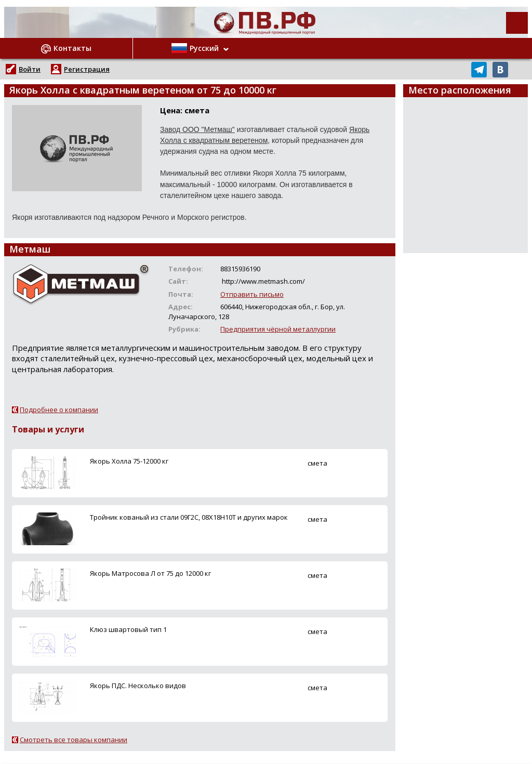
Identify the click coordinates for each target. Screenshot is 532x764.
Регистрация (87, 69)
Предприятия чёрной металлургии (278, 329)
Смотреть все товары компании (74, 740)
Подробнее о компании (59, 410)
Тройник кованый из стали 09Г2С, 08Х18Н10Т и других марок (189, 517)
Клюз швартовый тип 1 (128, 629)
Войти (30, 69)
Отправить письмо (252, 294)
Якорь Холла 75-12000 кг (129, 461)
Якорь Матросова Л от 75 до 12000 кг (150, 573)
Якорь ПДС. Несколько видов (138, 686)
